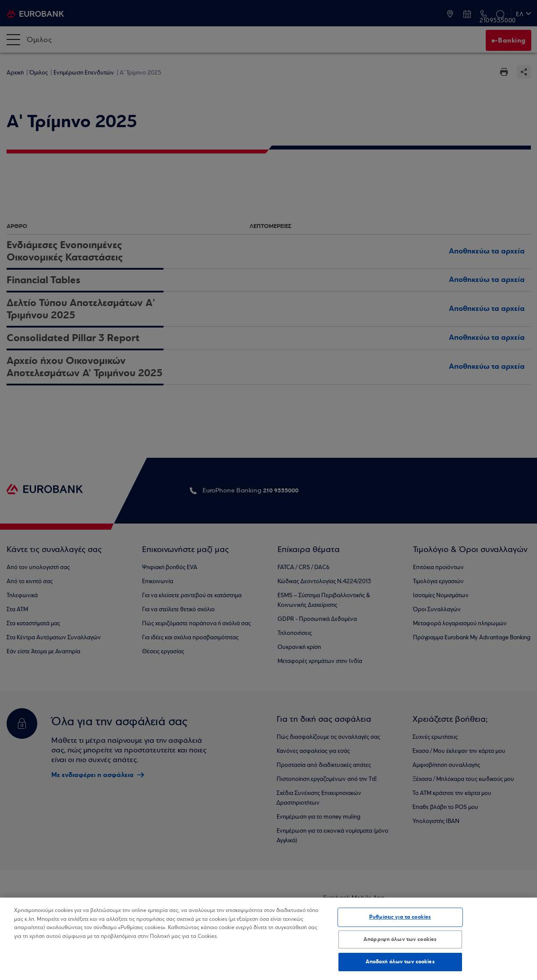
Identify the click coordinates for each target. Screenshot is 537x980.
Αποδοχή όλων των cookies (400, 962)
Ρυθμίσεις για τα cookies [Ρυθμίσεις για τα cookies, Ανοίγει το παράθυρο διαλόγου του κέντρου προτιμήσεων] (400, 917)
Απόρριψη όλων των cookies (400, 939)
